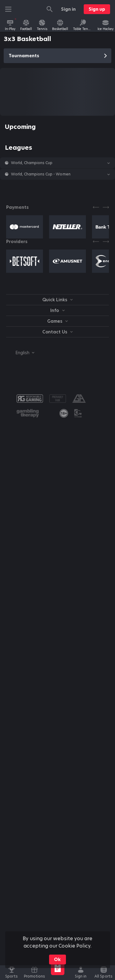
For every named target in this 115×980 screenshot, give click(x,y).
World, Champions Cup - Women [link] (41, 174)
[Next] (106, 207)
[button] (57, 163)
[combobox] (20, 353)
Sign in (68, 9)
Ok (57, 959)
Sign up (97, 9)
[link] (10, 25)
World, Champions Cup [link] (32, 163)
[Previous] (96, 207)
